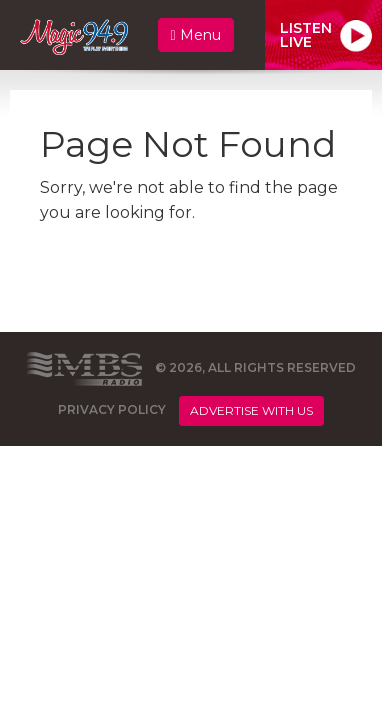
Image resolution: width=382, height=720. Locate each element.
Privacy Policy (112, 409)
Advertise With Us (251, 410)
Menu (196, 35)
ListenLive (306, 35)
